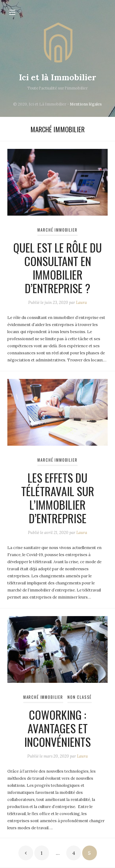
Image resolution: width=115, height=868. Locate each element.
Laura (81, 303)
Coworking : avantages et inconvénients (57, 728)
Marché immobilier (57, 230)
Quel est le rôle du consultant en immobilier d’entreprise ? (57, 268)
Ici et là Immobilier (58, 77)
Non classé (80, 697)
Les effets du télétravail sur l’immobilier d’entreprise (58, 498)
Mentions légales (86, 104)
